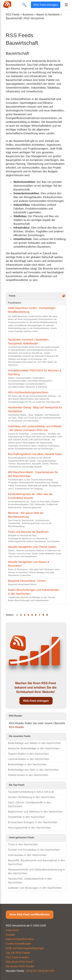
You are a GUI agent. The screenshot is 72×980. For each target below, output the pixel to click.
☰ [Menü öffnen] (66, 5)
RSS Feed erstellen (17, 957)
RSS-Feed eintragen (36, 701)
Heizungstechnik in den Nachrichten (29, 828)
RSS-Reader (16, 727)
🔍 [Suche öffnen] (24, 5)
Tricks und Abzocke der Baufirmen (28, 532)
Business (28, 14)
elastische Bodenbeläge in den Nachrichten (34, 748)
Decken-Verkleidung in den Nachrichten (31, 797)
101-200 (37, 971)
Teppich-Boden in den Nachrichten (28, 754)
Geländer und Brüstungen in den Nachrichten (35, 888)
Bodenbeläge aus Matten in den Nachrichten (34, 743)
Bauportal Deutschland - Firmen (27, 581)
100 (28, 971)
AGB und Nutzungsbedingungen (25, 948)
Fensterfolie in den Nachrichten (26, 817)
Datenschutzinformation (20, 939)
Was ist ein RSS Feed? (20, 962)
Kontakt (10, 935)
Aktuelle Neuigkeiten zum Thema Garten (32, 547)
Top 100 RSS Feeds (18, 953)
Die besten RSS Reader (20, 966)
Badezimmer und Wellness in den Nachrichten (35, 812)
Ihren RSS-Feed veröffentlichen (30, 914)
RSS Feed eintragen (46, 5)
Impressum (12, 930)
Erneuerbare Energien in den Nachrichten (33, 822)
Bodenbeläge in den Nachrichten (27, 764)
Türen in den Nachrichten (23, 844)
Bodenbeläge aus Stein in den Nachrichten (33, 770)
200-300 (49, 971)
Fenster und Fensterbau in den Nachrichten (34, 850)
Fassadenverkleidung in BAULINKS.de (31, 792)
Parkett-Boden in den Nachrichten (28, 775)
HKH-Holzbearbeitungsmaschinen (28, 392)
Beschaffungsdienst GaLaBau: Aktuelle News (35, 454)
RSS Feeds (13, 14)
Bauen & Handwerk (48, 14)
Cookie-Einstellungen (18, 944)
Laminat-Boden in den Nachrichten (29, 759)
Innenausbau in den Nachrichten (27, 855)
